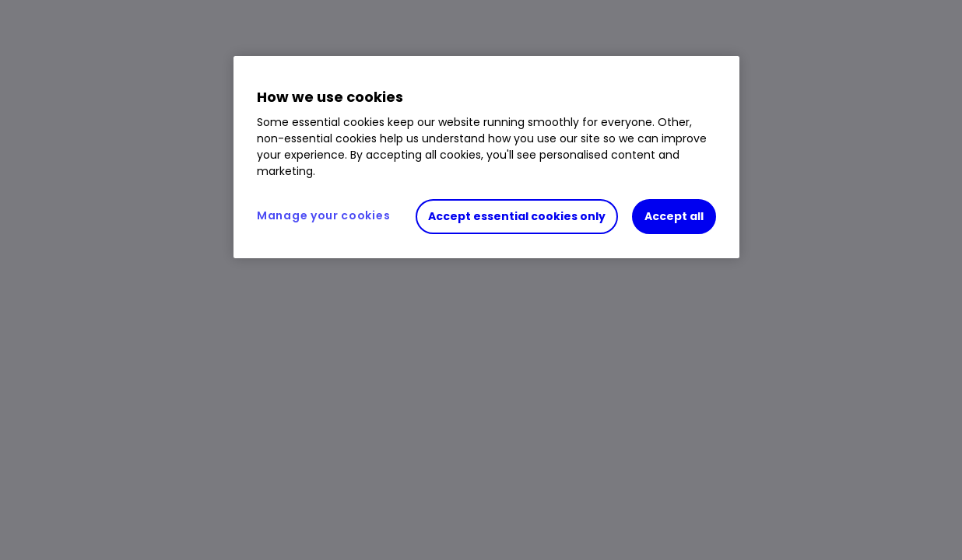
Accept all (674, 216)
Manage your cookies (323, 215)
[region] (486, 157)
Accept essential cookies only (517, 216)
